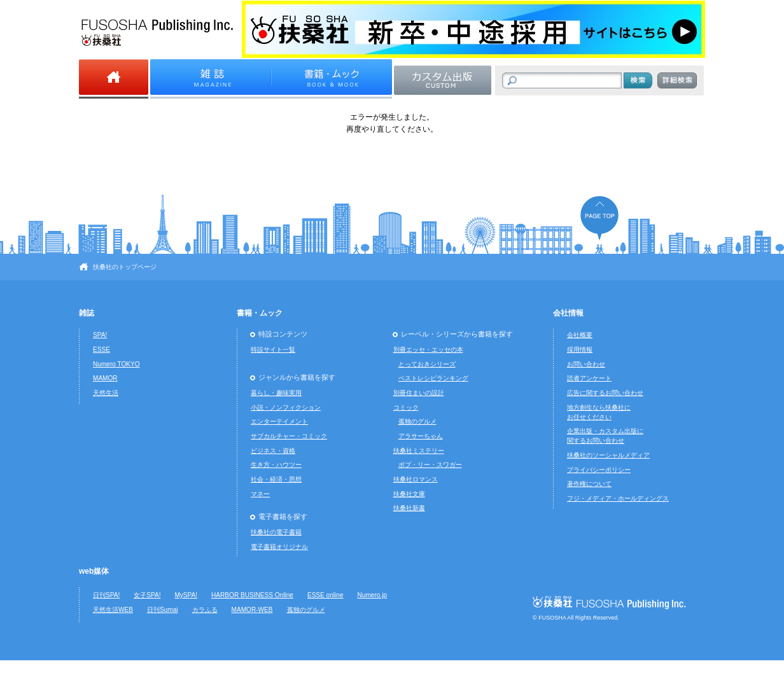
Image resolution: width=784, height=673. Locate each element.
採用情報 (580, 350)
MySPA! (186, 595)
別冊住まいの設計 (419, 393)
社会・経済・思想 (276, 479)
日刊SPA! (106, 595)
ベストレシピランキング (433, 378)
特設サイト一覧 (273, 350)
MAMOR (105, 378)
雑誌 (87, 313)
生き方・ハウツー (276, 465)
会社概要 (580, 335)
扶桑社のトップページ (125, 267)
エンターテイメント (279, 421)
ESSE (101, 350)
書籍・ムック (260, 313)
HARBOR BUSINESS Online (252, 595)
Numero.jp (373, 595)
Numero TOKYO (116, 364)
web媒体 (94, 571)
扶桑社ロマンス (416, 479)
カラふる (205, 610)
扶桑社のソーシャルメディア (608, 455)
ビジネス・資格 (273, 451)
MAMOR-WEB (252, 610)
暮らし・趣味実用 (276, 393)
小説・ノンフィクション (286, 407)
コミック (406, 407)
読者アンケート (589, 378)
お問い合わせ (586, 364)
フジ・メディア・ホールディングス (618, 498)
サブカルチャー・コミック (289, 436)
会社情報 (568, 313)
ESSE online (325, 595)
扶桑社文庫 (409, 494)
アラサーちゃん (421, 436)
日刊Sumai (163, 610)
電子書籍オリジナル (279, 547)
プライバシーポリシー (599, 470)
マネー (260, 494)
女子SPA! (147, 595)
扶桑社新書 (409, 508)
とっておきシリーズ (427, 364)
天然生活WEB (113, 610)
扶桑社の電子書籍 (276, 532)
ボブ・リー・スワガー (430, 465)
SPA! (100, 335)
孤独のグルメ (417, 421)
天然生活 (106, 393)
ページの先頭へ (599, 218)
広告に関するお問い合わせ (605, 393)
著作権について (589, 484)
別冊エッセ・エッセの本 (428, 350)
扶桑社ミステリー (419, 451)
